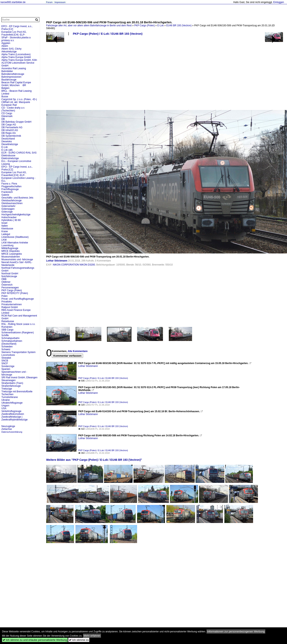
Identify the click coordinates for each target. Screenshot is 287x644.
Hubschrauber (9, 217)
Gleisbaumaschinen (12, 203)
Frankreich (7, 192)
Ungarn (5, 406)
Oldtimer (6, 282)
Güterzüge (7, 212)
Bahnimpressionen (11, 77)
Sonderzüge (8, 366)
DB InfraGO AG (10, 130)
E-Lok (160, 25)
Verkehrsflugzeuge (11, 411)
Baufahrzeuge (9, 80)
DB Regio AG (9, 133)
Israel (4, 223)
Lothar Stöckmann (57, 261)
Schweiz (6, 349)
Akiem (5, 46)
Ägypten (6, 43)
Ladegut (6, 234)
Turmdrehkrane (10, 397)
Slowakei (6, 358)
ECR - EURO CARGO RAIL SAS (19, 153)
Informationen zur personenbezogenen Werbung (236, 631)
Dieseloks (7, 141)
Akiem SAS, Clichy (11, 49)
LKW (4, 240)
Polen (5, 296)
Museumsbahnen (11, 257)
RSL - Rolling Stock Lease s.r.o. (18, 324)
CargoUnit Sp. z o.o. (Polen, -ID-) (19, 99)
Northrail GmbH (10, 274)
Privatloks (7, 302)
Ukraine (6, 400)
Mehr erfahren (92, 636)
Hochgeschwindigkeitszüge (16, 215)
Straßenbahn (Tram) (12, 383)
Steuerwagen (9, 380)
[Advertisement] (124, 74)
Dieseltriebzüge (10, 144)
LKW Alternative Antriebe (15, 243)
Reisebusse (8, 321)
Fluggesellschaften (11, 186)
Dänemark (7, 116)
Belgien (5, 88)
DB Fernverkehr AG (12, 127)
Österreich (7, 285)
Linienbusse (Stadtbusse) (15, 237)
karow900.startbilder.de (13, 2)
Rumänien (7, 327)
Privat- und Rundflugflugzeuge (18, 299)
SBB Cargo (7, 330)
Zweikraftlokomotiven (13, 414)
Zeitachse (7, 429)
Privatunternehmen (12, 304)
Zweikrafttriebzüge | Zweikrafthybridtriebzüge (15, 418)
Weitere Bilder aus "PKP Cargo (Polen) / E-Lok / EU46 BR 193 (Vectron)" (94, 460)
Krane (5, 231)
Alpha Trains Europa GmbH (16, 57)
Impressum (60, 2)
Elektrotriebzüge (10, 158)
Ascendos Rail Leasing (14, 68)
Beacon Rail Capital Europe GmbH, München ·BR (16, 84)
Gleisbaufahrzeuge (12, 200)
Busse (5, 97)
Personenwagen (10, 288)
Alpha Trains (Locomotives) (16, 54)
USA (4, 408)
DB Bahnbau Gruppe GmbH (16, 122)
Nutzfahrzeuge (9, 276)
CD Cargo (7, 113)
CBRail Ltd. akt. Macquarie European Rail (16, 104)
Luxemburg (7, 245)
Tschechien (7, 394)
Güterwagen (8, 209)
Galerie (5, 195)
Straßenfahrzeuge (11, 386)
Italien (5, 226)
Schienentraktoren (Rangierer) (18, 333)
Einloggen (279, 2)
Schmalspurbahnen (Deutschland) (12, 342)
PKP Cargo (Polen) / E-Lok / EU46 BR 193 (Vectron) (108, 34)
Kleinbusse (7, 229)
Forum (49, 2)
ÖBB (4, 279)
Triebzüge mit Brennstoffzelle (17, 392)
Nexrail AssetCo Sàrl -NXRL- (17, 262)
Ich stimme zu (79, 640)
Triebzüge (7, 389)
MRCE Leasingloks (12, 254)
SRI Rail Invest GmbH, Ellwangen (19, 377)
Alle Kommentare (78, 351)
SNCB (5, 361)
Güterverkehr (8, 206)
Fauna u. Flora (9, 184)
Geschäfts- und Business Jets (17, 198)
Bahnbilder (7, 71)
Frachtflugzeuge (10, 189)
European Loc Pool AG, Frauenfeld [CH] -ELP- (14, 33)
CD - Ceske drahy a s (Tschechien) (13, 109)
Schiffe (5, 335)
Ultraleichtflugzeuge (12, 403)
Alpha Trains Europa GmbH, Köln (19, 60)
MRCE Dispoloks (11, 251)
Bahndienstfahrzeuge (13, 74)
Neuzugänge (8, 426)
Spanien (6, 369)
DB (3, 119)
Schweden (7, 347)
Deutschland (8, 139)
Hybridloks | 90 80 (11, 220)
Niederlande (8, 265)
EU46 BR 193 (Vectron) (179, 25)
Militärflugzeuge (10, 248)
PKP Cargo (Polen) (145, 25)
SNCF (5, 363)
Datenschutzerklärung (12, 432)
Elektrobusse (8, 156)
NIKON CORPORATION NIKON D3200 (74, 265)
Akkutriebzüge (9, 52)
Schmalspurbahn (10, 338)
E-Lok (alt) (7, 150)
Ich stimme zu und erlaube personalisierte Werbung (35, 640)
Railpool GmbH (10, 307)
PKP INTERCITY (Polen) (15, 293)
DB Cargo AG (9, 125)
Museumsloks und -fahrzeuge (17, 259)
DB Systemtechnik (11, 136)
